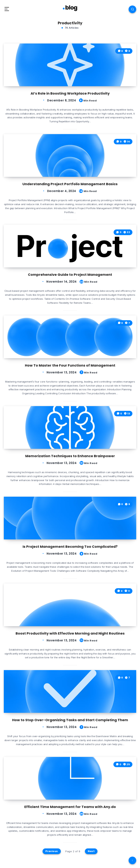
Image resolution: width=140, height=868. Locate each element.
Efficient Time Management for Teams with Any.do (70, 807)
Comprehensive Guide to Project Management (70, 275)
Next (91, 851)
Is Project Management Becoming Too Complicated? (70, 547)
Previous (52, 851)
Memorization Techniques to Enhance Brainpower (70, 456)
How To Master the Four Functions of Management (70, 365)
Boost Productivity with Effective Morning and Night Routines (70, 633)
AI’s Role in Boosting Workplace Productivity (70, 93)
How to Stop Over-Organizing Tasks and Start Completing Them (70, 720)
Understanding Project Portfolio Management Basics (70, 184)
